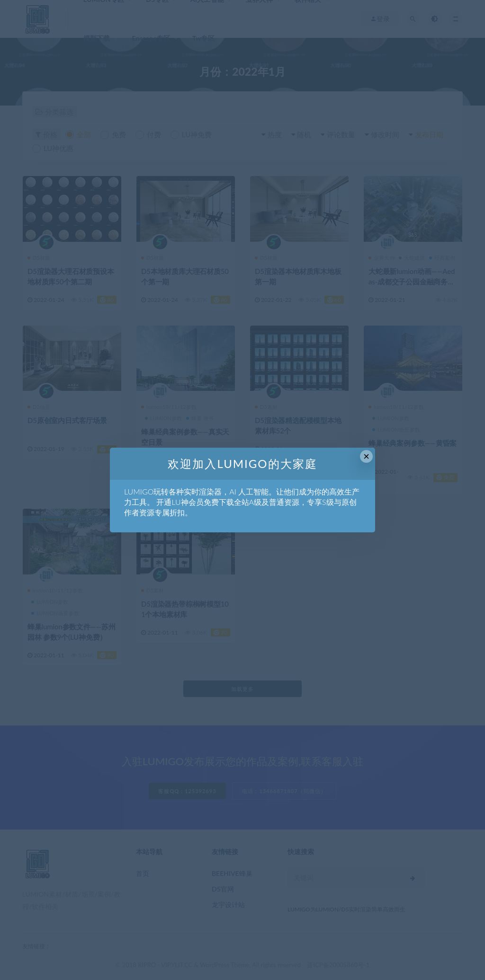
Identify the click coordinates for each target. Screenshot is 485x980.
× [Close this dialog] (366, 456)
